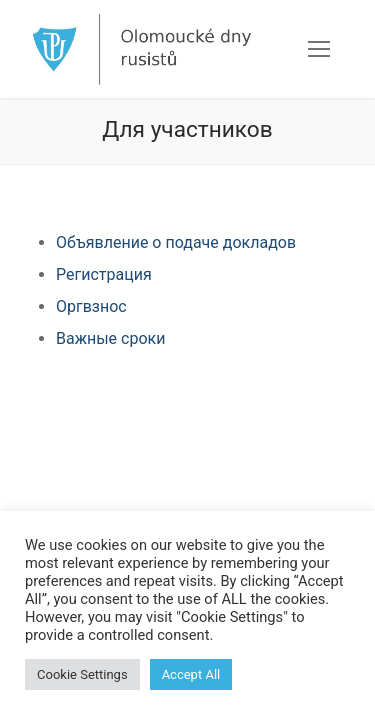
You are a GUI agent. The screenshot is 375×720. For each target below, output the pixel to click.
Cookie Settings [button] (82, 674)
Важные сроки (110, 338)
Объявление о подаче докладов (176, 242)
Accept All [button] (191, 674)
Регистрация (104, 274)
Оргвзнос (91, 306)
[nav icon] (319, 49)
